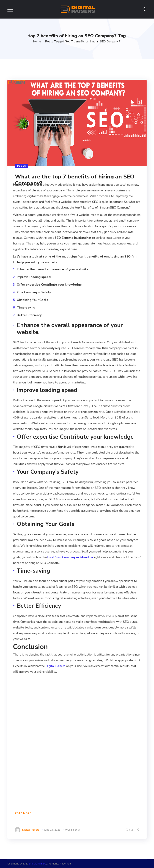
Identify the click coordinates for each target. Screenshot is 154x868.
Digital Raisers (55, 666)
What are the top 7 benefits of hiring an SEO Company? (75, 180)
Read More (23, 813)
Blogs (22, 166)
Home (37, 42)
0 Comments (72, 830)
